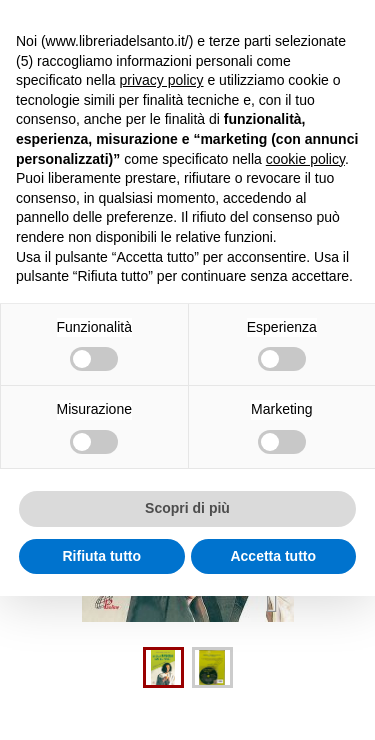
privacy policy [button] (162, 80)
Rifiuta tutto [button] (101, 556)
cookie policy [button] (305, 159)
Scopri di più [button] (187, 508)
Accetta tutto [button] (273, 556)
